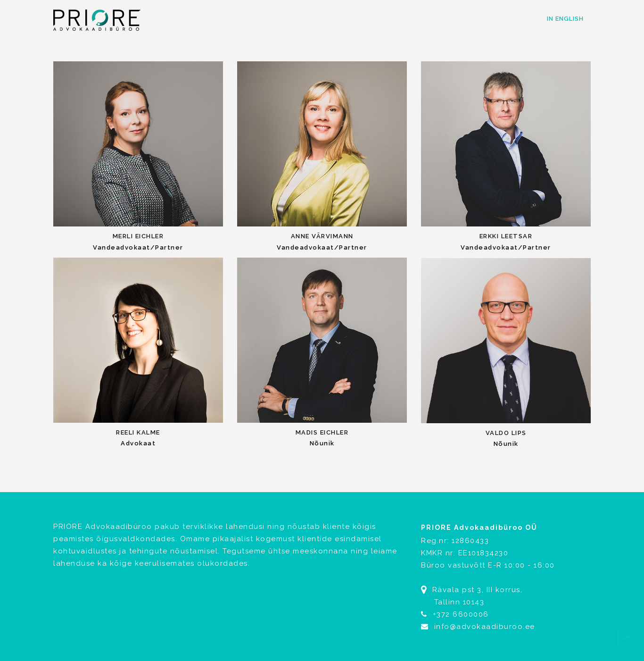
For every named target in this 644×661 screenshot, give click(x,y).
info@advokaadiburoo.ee (478, 627)
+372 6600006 (461, 614)
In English (565, 19)
